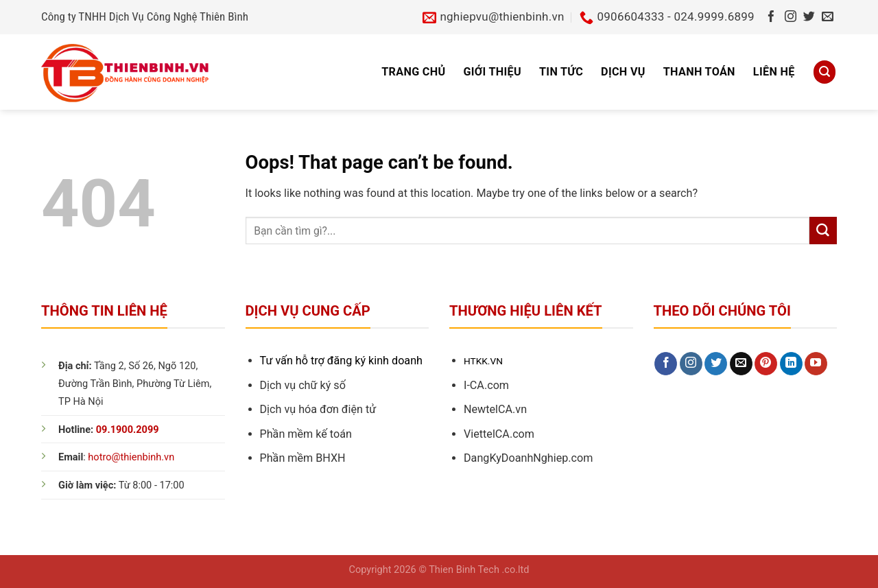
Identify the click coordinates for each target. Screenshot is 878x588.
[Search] (824, 72)
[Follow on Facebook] (771, 17)
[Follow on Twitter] (809, 17)
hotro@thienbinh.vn (131, 457)
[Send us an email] (828, 17)
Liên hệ (774, 72)
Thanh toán (699, 72)
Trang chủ (413, 72)
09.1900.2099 (128, 430)
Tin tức (561, 72)
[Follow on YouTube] (816, 364)
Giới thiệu (492, 72)
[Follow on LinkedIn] (791, 364)
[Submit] (823, 231)
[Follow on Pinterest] (766, 364)
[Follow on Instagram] (791, 17)
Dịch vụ (623, 72)
